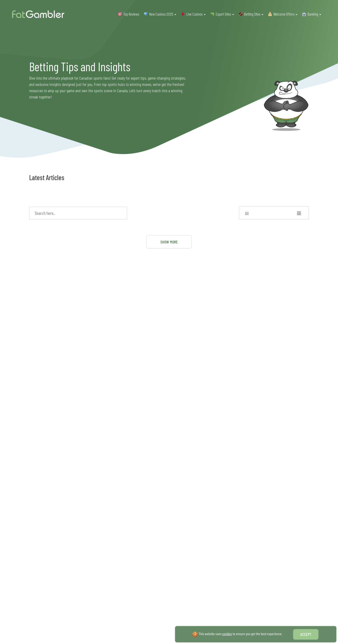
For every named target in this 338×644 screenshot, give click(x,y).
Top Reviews (131, 14)
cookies (227, 634)
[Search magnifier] (122, 212)
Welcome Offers (285, 14)
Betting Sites (254, 14)
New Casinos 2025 (163, 14)
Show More (169, 242)
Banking (314, 14)
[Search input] (76, 213)
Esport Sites (225, 14)
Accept (306, 634)
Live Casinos (196, 14)
